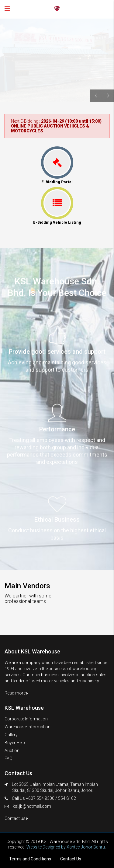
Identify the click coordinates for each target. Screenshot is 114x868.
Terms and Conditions (30, 859)
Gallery (11, 735)
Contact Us (71, 859)
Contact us (16, 818)
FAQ (9, 758)
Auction (12, 751)
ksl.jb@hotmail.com (32, 806)
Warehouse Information (28, 727)
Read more (16, 693)
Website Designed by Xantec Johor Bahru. (66, 847)
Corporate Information (26, 719)
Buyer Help (15, 743)
